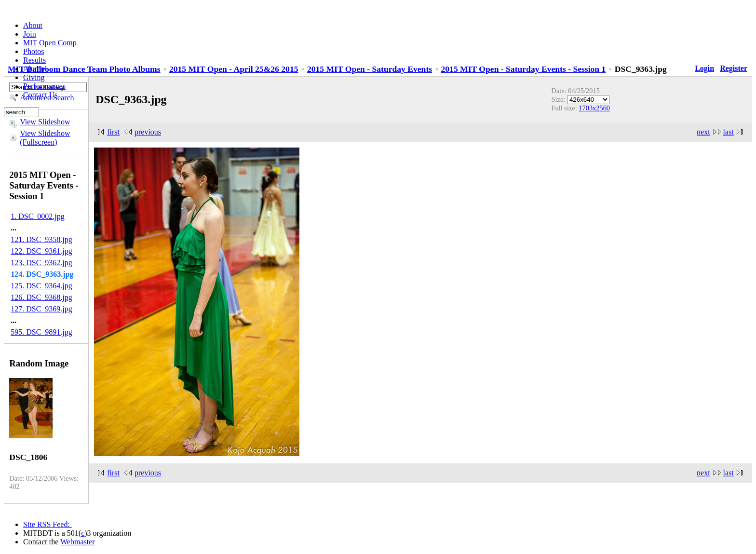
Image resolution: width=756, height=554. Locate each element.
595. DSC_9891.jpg (41, 332)
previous (148, 132)
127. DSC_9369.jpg (41, 309)
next (703, 132)
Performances (44, 86)
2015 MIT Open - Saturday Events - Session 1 (524, 69)
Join (30, 34)
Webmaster (78, 542)
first (113, 132)
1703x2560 (594, 108)
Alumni (35, 69)
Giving (34, 77)
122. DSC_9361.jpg (41, 251)
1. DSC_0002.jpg (38, 216)
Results (34, 60)
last (729, 132)
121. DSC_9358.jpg (41, 239)
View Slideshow (45, 122)
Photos (34, 51)
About (33, 25)
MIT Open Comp (50, 43)
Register (734, 68)
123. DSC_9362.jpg (41, 263)
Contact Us (40, 95)
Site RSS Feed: (47, 524)
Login (704, 68)
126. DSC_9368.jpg (41, 297)
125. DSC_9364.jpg (41, 286)
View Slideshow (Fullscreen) (45, 138)
